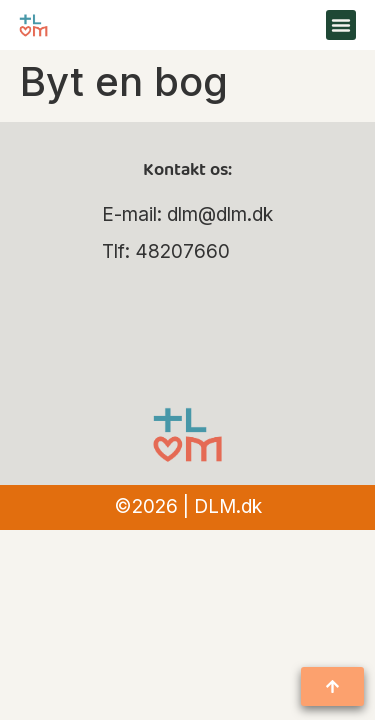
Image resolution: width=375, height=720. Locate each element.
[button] (341, 25)
